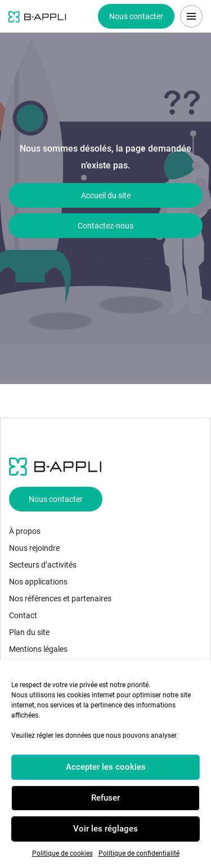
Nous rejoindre (34, 548)
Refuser (105, 798)
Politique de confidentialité (139, 853)
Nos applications (38, 582)
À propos (25, 531)
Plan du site (29, 632)
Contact (23, 615)
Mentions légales (38, 649)
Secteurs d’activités (43, 565)
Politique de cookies (62, 853)
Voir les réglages (105, 829)
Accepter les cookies (106, 767)
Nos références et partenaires (60, 599)
